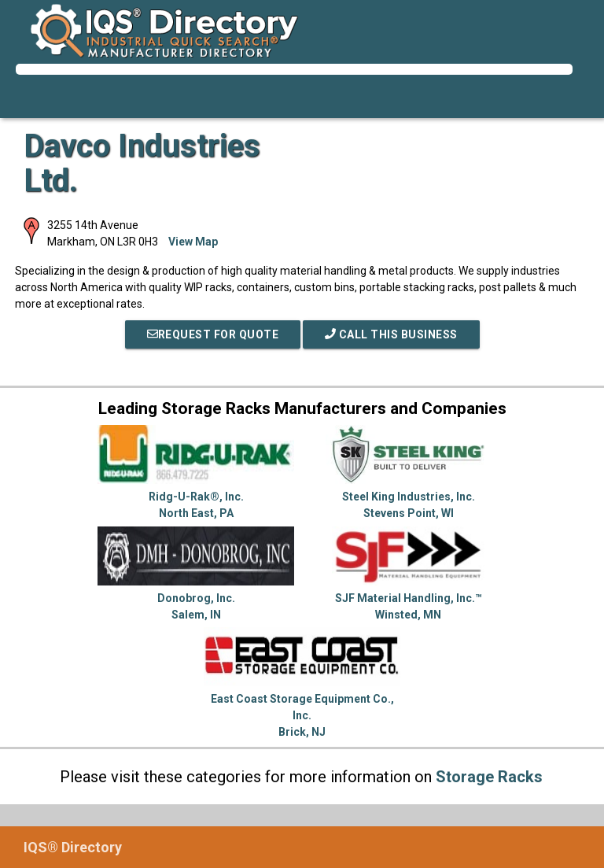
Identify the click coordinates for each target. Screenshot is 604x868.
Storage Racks (489, 777)
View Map (193, 242)
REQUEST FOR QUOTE (213, 334)
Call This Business (391, 334)
